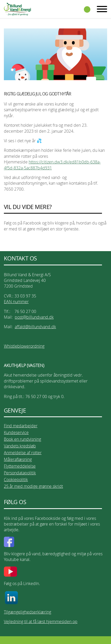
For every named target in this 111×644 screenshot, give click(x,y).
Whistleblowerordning (24, 346)
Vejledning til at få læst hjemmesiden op (41, 621)
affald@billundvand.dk (35, 327)
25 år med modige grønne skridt (33, 486)
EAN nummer (16, 302)
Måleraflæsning (18, 459)
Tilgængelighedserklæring (27, 612)
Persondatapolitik (20, 473)
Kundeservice (16, 432)
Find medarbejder (21, 426)
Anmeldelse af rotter (23, 453)
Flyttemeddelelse (20, 466)
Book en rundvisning (22, 439)
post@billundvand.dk (34, 317)
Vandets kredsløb (20, 446)
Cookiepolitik (16, 480)
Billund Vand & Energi (17, 9)
